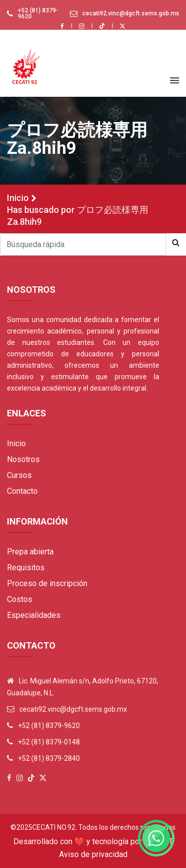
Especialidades (34, 615)
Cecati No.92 (54, 827)
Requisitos (26, 568)
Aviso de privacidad (93, 854)
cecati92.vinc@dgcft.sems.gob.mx (131, 13)
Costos (20, 599)
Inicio (18, 198)
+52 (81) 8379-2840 (49, 758)
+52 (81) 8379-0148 (49, 742)
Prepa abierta (30, 552)
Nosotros (23, 459)
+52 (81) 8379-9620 (38, 13)
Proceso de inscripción (47, 583)
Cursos (19, 475)
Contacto (22, 491)
